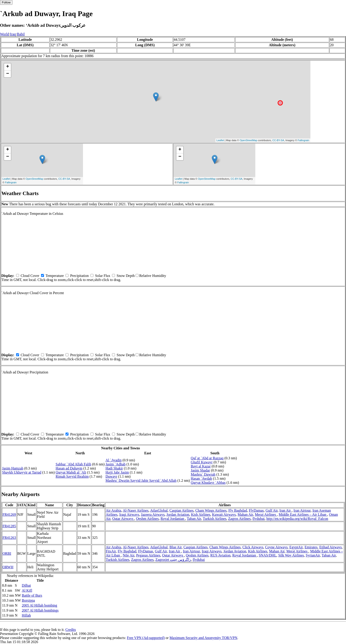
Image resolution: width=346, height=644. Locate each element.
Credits (71, 630)
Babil (21, 34)
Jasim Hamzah (13, 468)
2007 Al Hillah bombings (40, 610)
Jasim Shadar (200, 470)
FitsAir (111, 551)
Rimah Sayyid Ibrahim (72, 476)
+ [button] (8, 67)
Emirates (311, 547)
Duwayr (111, 476)
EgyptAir (296, 547)
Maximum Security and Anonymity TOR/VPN (203, 638)
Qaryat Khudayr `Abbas (208, 483)
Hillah (26, 615)
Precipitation (79, 276)
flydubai (258, 519)
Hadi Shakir (114, 468)
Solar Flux (103, 276)
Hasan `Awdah (201, 478)
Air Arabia (113, 510)
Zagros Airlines (239, 519)
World (5, 34)
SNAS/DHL (268, 555)
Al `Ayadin (113, 460)
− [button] (8, 74)
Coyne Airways (276, 547)
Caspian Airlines (181, 510)
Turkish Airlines (214, 519)
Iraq (13, 34)
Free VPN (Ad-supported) (146, 638)
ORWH (8, 567)
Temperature (55, 276)
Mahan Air (245, 514)
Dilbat (26, 585)
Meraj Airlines (266, 514)
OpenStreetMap (249, 140)
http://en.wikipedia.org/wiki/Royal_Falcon (297, 519)
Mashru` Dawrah (203, 474)
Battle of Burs (32, 595)
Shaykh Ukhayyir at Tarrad (22, 472)
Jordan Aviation (178, 514)
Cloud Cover (30, 276)
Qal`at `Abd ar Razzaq (207, 458)
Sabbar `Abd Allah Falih (73, 464)
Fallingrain (303, 140)
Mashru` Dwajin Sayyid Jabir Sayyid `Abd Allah (141, 481)
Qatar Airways (123, 519)
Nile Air (128, 555)
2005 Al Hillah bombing (39, 605)
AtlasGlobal (159, 510)
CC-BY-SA (278, 140)
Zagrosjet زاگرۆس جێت (173, 560)
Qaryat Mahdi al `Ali (71, 472)
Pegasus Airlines (148, 555)
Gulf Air (272, 510)
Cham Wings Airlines (211, 510)
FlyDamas (256, 510)
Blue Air (175, 547)
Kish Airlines (201, 514)
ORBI (7, 553)
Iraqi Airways (129, 514)
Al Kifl (27, 590)
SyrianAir (313, 555)
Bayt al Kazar (201, 466)
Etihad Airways (330, 547)
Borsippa (28, 600)
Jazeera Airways (153, 514)
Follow (6, 2)
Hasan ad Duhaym (69, 468)
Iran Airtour (302, 510)
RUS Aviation (220, 555)
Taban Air (194, 519)
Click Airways (253, 547)
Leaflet (220, 140)
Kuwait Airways (224, 514)
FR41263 (9, 538)
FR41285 (9, 526)
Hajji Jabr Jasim (117, 472)
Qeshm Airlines (147, 519)
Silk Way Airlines (291, 555)
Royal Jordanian (173, 519)
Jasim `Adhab (115, 464)
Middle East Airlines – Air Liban (303, 514)
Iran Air (285, 510)
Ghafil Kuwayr (202, 462)
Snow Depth (126, 276)
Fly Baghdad (238, 510)
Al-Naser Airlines (136, 510)
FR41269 (9, 514)
